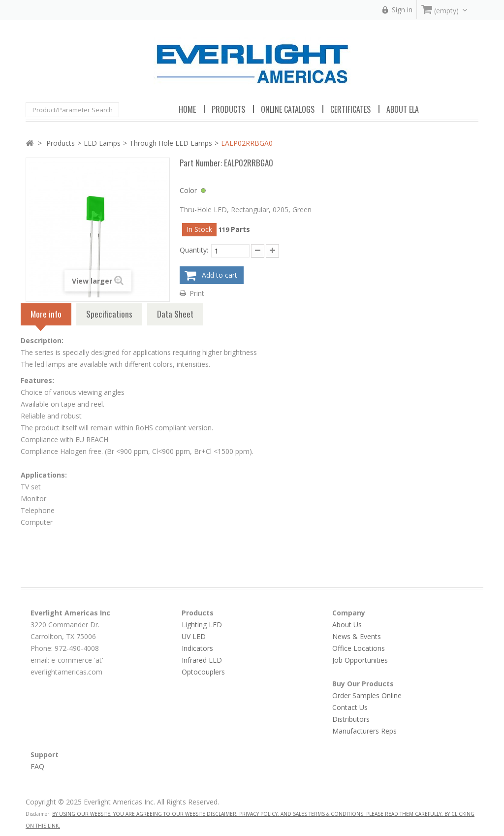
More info (46, 316)
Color (188, 190)
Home (187, 109)
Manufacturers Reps (364, 731)
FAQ (37, 766)
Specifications (109, 314)
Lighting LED (202, 625)
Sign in (402, 10)
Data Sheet (175, 314)
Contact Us (350, 707)
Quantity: (194, 250)
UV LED (194, 636)
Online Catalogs (288, 109)
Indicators (197, 648)
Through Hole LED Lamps (171, 143)
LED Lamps (102, 143)
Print (197, 293)
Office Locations (359, 648)
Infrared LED (202, 660)
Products (61, 143)
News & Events (357, 636)
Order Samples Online (367, 695)
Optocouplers (203, 672)
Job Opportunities (360, 660)
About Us (347, 625)
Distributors (351, 719)
